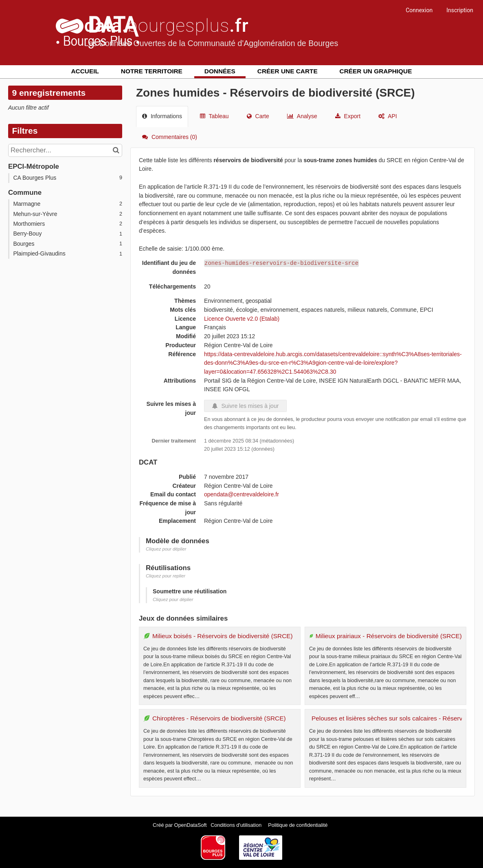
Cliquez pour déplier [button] (166, 549)
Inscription (460, 10)
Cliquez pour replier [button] (166, 576)
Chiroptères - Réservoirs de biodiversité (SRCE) (219, 718)
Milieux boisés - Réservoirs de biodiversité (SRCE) (223, 636)
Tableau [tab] (214, 116)
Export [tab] (348, 116)
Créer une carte (288, 71)
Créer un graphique (376, 71)
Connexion (419, 10)
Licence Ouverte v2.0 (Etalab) (242, 319)
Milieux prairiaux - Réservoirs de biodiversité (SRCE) (389, 636)
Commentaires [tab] (170, 137)
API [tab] (388, 116)
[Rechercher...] (65, 150)
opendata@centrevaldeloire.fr (241, 494)
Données (220, 71)
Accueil (85, 71)
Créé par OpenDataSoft (180, 825)
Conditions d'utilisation (237, 825)
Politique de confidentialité (298, 825)
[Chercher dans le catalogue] (117, 150)
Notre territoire (152, 71)
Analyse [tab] (302, 116)
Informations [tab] (162, 116)
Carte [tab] (258, 116)
